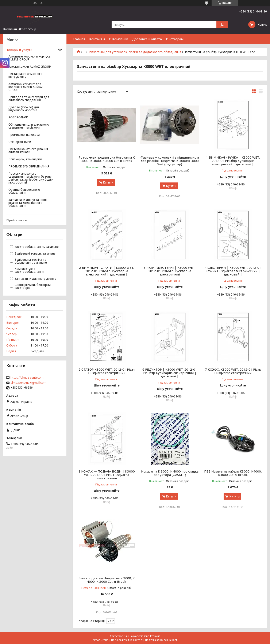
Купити (108, 182)
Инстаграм (175, 39)
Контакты (97, 39)
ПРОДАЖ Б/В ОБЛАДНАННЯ (29, 167)
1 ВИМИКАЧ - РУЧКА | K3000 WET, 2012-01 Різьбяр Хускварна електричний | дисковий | (233, 161)
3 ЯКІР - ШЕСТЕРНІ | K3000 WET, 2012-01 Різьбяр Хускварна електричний (170, 271)
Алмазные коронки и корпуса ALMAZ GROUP (29, 58)
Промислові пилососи (24, 135)
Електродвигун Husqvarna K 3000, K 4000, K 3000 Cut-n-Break (107, 580)
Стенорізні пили (20, 142)
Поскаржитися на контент (127, 640)
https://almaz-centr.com (27, 378)
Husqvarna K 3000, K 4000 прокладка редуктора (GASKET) (170, 473)
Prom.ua (155, 636)
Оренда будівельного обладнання (24, 191)
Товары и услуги (19, 50)
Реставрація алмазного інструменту (25, 75)
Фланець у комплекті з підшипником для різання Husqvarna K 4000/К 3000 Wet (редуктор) (170, 161)
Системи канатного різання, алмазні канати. (29, 151)
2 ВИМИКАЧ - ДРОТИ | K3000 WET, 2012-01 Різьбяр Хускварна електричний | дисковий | (107, 271)
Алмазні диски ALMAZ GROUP (30, 67)
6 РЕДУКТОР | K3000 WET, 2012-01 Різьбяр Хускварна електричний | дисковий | (170, 373)
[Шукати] (222, 25)
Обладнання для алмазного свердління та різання (29, 126)
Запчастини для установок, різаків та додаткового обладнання (135, 52)
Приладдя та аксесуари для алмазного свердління (29, 99)
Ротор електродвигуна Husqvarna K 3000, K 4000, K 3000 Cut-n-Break (107, 159)
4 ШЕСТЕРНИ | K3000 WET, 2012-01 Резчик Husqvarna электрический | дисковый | (233, 271)
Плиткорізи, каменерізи (25, 159)
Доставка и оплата (147, 39)
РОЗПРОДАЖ (18, 118)
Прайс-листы (17, 220)
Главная (79, 39)
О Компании (119, 39)
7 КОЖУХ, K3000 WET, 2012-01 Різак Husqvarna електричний (233, 371)
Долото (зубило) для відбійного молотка (24, 109)
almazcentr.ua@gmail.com (28, 383)
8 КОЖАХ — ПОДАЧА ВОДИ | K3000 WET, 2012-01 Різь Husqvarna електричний (107, 475)
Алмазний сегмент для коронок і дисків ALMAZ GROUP (26, 87)
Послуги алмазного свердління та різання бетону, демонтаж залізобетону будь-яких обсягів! (31, 178)
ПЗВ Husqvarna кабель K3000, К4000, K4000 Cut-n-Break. (233, 473)
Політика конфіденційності (161, 640)
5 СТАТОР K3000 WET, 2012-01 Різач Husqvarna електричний (107, 371)
